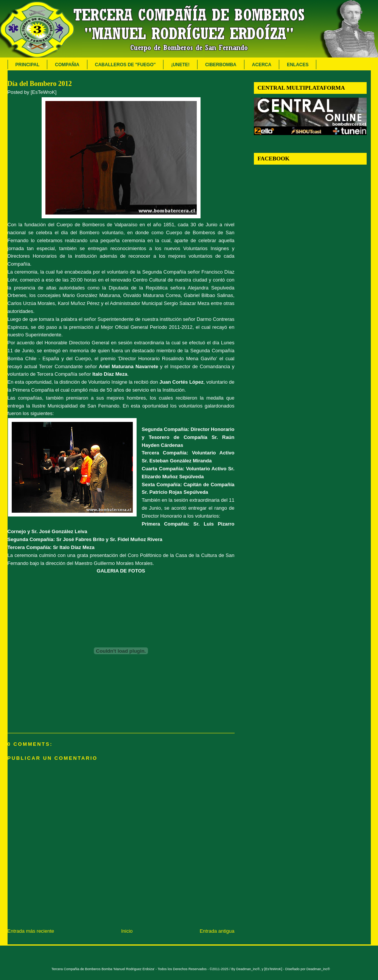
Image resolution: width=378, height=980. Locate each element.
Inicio (127, 931)
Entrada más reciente (31, 931)
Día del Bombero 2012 (40, 84)
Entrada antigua (217, 931)
